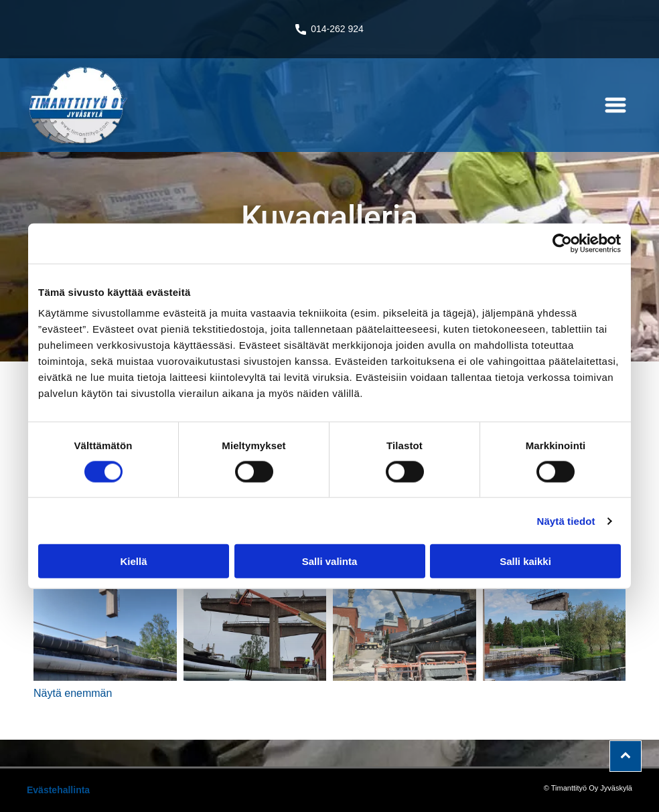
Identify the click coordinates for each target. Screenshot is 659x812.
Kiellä (133, 561)
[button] (615, 105)
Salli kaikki (525, 561)
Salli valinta (330, 561)
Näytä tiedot (566, 520)
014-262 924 (337, 29)
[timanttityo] (105, 610)
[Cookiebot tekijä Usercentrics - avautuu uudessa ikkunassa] (562, 243)
